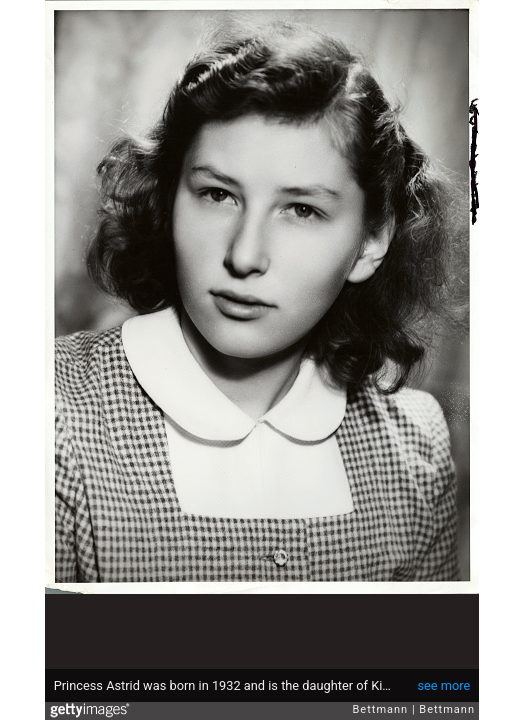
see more (443, 685)
